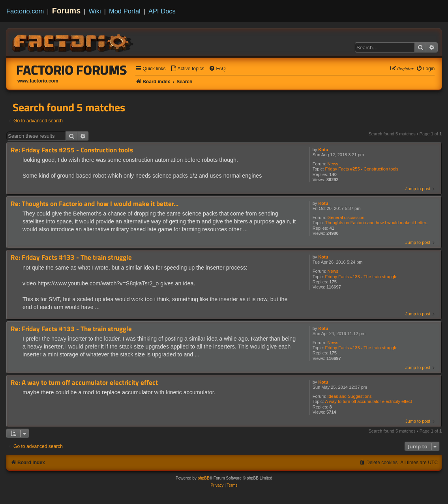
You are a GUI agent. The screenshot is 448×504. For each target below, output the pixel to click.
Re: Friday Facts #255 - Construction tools (72, 150)
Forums (67, 11)
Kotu (323, 150)
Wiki (95, 11)
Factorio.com (25, 11)
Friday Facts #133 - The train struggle (361, 277)
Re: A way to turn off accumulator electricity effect (84, 383)
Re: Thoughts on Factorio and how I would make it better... (95, 204)
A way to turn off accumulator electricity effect (369, 401)
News (333, 164)
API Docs (162, 11)
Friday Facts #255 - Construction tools (362, 169)
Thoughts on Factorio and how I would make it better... (378, 223)
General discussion (346, 217)
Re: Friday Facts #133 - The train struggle (71, 258)
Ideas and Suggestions (350, 396)
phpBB (204, 478)
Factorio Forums (72, 70)
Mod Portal (125, 11)
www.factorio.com (38, 81)
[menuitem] (187, 69)
